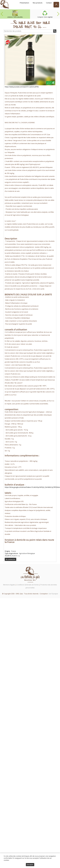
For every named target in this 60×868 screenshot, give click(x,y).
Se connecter (10, 559)
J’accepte (30, 865)
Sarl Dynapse (53, 594)
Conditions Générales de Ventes (28, 585)
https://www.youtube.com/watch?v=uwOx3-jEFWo (22, 87)
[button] (58, 14)
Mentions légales (9, 585)
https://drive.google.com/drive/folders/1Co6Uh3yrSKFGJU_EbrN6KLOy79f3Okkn (32, 487)
